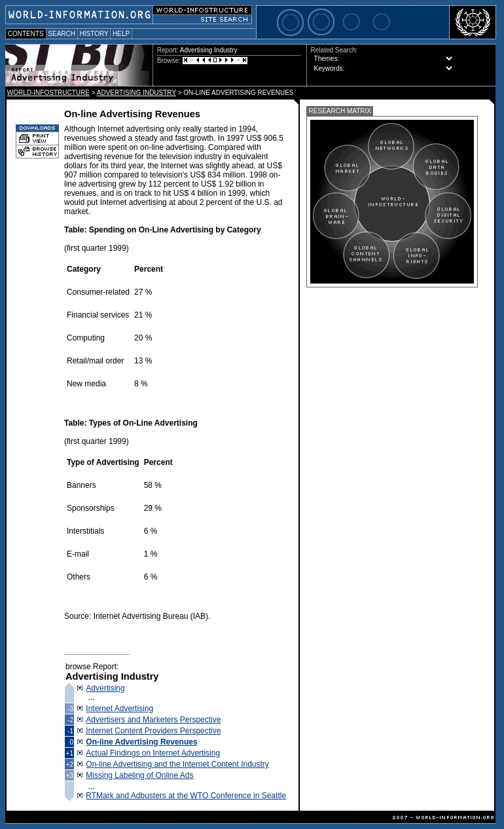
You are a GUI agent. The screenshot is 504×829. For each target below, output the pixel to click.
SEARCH (62, 34)
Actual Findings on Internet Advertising (153, 753)
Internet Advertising (119, 709)
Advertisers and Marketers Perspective (153, 720)
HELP (121, 34)
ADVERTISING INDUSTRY (136, 93)
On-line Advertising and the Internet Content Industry (177, 764)
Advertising (105, 688)
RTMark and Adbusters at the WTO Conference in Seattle (186, 796)
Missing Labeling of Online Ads (139, 775)
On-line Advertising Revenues (141, 742)
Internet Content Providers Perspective (153, 731)
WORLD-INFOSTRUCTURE (48, 93)
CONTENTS (26, 34)
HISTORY (94, 34)
